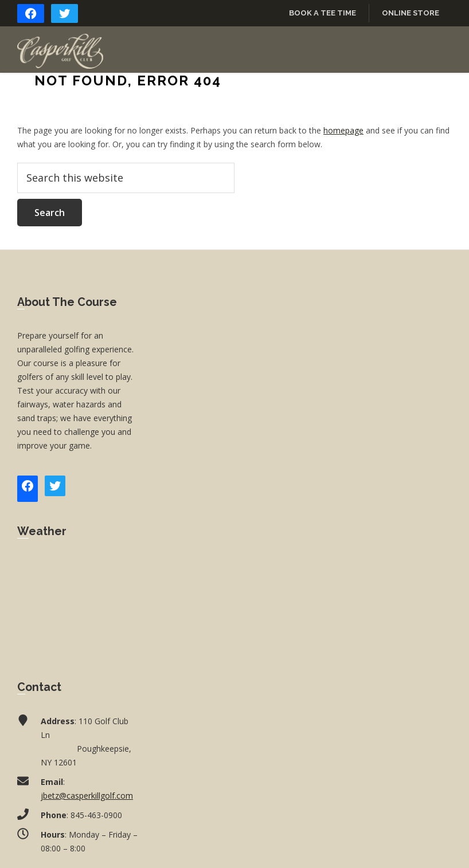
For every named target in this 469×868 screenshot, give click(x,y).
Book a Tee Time (323, 13)
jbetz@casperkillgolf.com (87, 796)
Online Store (411, 13)
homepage (343, 130)
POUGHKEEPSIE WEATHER (78, 601)
